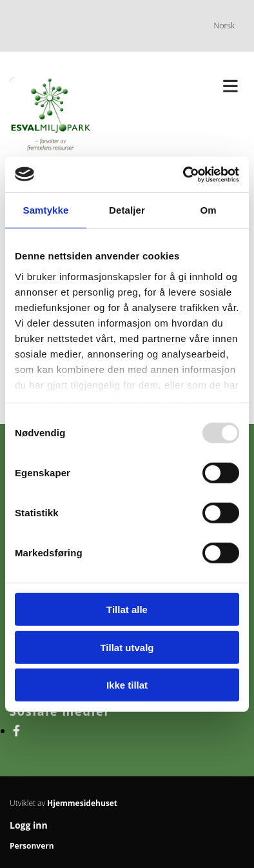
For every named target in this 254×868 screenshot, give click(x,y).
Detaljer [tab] (127, 210)
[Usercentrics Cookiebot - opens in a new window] (183, 174)
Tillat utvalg (127, 647)
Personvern (32, 846)
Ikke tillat (127, 685)
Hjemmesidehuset (82, 803)
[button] (190, 87)
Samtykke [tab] (46, 210)
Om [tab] (208, 210)
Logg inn (29, 825)
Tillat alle (127, 610)
